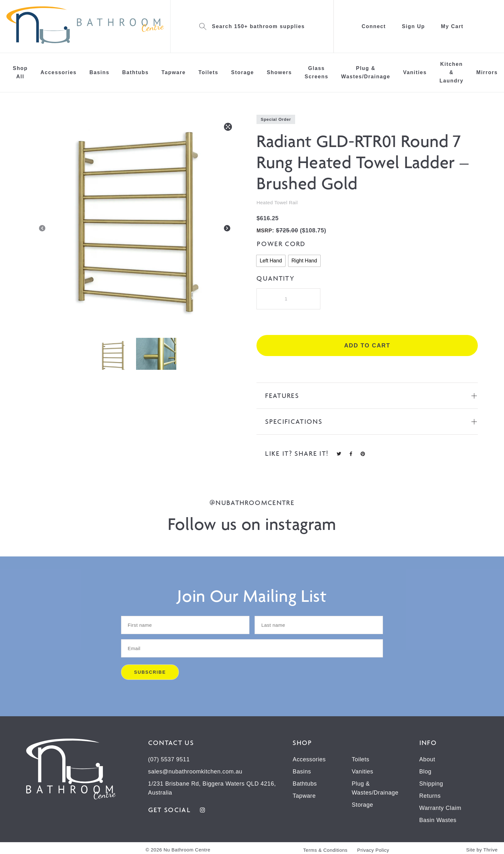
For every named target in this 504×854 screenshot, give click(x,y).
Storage (243, 72)
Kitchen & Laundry (451, 72)
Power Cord (281, 244)
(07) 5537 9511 (169, 759)
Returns (430, 796)
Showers (279, 72)
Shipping (431, 784)
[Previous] (42, 229)
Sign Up (413, 26)
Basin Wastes (438, 820)
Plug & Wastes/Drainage (366, 72)
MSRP (264, 231)
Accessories (59, 72)
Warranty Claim (440, 808)
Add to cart (367, 345)
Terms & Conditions (325, 850)
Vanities (415, 72)
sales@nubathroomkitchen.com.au (195, 772)
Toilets (208, 72)
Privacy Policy (373, 850)
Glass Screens (317, 72)
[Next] (227, 229)
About (427, 759)
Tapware (174, 72)
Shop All (20, 72)
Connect (374, 26)
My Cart (452, 26)
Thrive (490, 850)
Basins (99, 72)
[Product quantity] (288, 299)
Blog (425, 772)
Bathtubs (136, 72)
